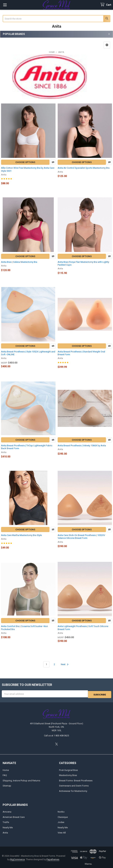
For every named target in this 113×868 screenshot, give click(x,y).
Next (65, 664)
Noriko (61, 811)
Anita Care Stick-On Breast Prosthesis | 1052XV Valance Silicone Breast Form (81, 537)
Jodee (61, 821)
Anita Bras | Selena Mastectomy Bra (19, 262)
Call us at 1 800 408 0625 (56, 735)
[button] (107, 45)
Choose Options (25, 162)
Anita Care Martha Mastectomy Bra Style (21, 535)
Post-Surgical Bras (68, 769)
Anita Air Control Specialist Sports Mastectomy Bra (84, 168)
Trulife (6, 821)
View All (62, 832)
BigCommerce (18, 859)
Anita (5, 832)
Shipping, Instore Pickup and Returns (21, 780)
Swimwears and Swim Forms (74, 785)
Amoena (7, 811)
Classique (63, 816)
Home (6, 769)
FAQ (5, 775)
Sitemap (7, 785)
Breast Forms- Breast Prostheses (76, 780)
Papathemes (53, 859)
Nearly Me (8, 827)
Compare (53, 162)
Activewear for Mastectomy (73, 790)
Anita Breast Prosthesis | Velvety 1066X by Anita (82, 446)
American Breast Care (14, 816)
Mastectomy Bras (68, 775)
